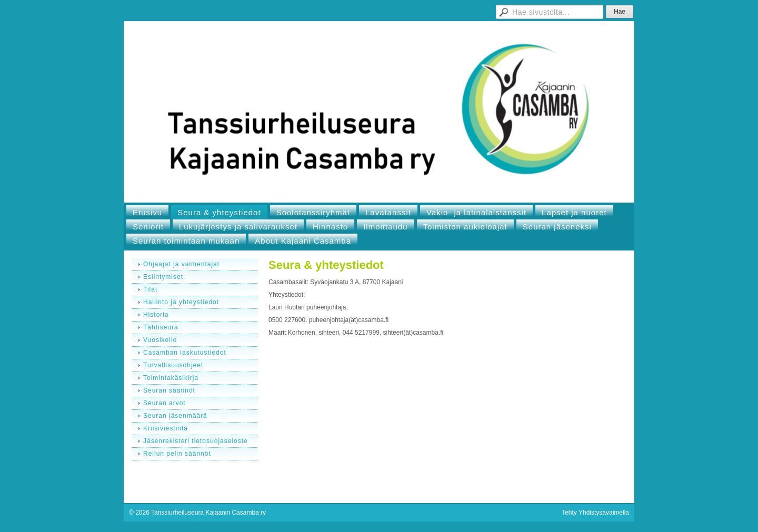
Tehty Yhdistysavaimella (595, 513)
